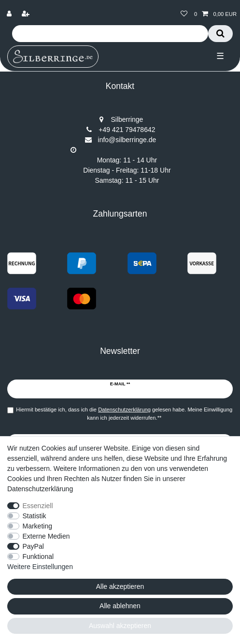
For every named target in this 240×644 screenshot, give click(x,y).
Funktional (38, 556)
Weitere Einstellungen (40, 567)
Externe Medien (46, 536)
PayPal (33, 546)
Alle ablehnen (120, 606)
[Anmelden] (10, 14)
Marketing (37, 526)
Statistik (35, 516)
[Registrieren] (27, 14)
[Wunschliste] (184, 14)
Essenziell (38, 506)
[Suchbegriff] (110, 34)
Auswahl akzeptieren (120, 626)
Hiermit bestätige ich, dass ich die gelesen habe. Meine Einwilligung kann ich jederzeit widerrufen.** (124, 414)
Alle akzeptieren (120, 586)
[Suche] (220, 34)
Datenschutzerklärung (40, 489)
